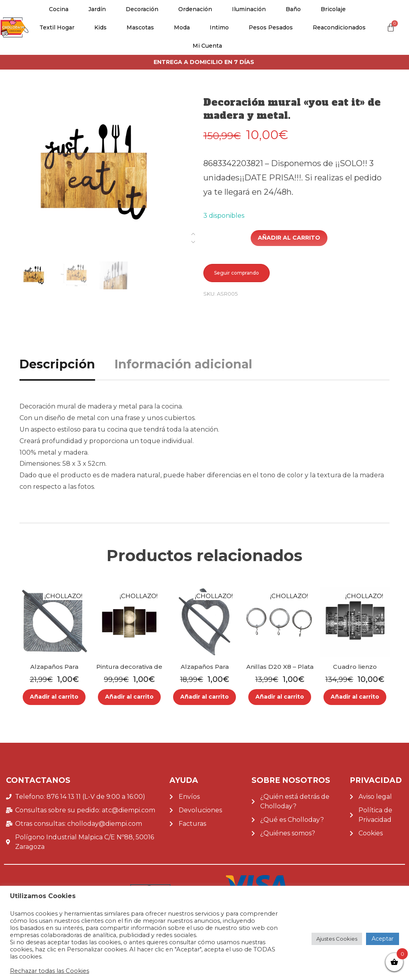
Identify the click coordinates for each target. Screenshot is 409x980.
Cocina (59, 9)
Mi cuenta (207, 46)
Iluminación (249, 9)
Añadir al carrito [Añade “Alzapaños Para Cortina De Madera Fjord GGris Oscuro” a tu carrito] (204, 697)
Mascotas (140, 27)
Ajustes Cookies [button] (337, 939)
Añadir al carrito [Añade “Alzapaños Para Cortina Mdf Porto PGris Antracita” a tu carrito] (54, 697)
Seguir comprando (237, 273)
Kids (100, 27)
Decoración (142, 9)
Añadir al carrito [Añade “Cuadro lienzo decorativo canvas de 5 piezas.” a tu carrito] (355, 697)
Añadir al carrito (289, 238)
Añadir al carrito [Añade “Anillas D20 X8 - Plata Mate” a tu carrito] (280, 697)
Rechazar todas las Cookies (50, 971)
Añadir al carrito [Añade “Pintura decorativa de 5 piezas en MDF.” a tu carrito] (129, 697)
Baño (293, 9)
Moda (182, 27)
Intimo (219, 27)
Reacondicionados (339, 27)
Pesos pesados (271, 27)
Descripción (57, 364)
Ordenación (195, 9)
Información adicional (183, 364)
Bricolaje (333, 9)
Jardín (97, 9)
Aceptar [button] (383, 939)
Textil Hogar (57, 27)
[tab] (66, 364)
